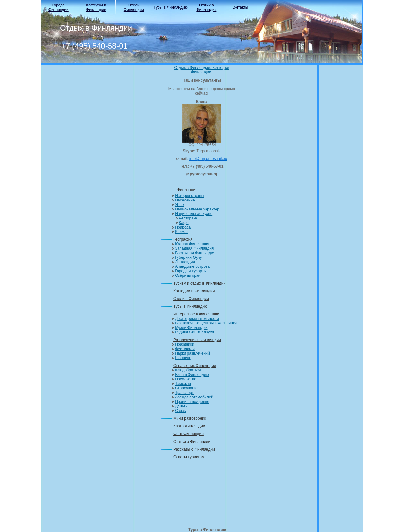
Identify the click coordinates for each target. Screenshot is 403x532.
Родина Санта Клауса (194, 332)
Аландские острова (192, 266)
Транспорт (184, 393)
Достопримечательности (197, 319)
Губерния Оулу (188, 257)
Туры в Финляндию (171, 7)
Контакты (240, 7)
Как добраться (188, 370)
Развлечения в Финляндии (197, 340)
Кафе (184, 223)
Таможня (183, 384)
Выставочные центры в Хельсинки (206, 323)
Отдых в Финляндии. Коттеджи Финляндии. (201, 70)
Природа (183, 227)
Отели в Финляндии (191, 299)
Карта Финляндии (189, 426)
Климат (182, 232)
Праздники (184, 344)
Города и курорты (191, 271)
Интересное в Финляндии (196, 314)
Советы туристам (189, 457)
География (183, 239)
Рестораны (189, 218)
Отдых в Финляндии (206, 7)
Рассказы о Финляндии (194, 449)
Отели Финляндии (134, 7)
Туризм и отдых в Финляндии (199, 283)
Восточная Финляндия (195, 253)
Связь (180, 411)
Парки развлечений (192, 353)
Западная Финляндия (194, 248)
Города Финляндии (58, 7)
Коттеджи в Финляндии (96, 7)
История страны (189, 196)
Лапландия (185, 262)
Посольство (186, 379)
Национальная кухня (194, 214)
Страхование (187, 388)
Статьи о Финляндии (192, 442)
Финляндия (187, 190)
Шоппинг (183, 358)
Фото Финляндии (188, 434)
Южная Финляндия (192, 244)
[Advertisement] (202, 495)
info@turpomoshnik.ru (208, 159)
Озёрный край (188, 275)
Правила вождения (192, 402)
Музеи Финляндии (191, 328)
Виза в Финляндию (192, 375)
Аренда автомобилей (194, 397)
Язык (179, 205)
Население (185, 200)
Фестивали (185, 349)
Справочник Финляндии (195, 366)
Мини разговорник (190, 418)
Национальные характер (197, 209)
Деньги (181, 406)
